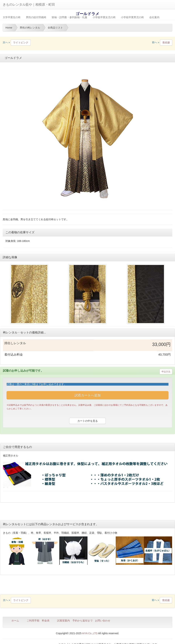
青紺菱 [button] (166, 43)
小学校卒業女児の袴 (104, 17)
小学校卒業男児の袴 (132, 17)
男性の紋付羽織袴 (36, 17)
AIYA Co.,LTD (90, 633)
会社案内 (154, 17)
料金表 (46, 621)
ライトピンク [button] (21, 43)
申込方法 (166, 372)
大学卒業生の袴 (12, 17)
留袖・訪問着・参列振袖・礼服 (69, 17)
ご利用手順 (33, 621)
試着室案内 (63, 621)
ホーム (15, 621)
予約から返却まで (83, 621)
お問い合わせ (103, 621)
